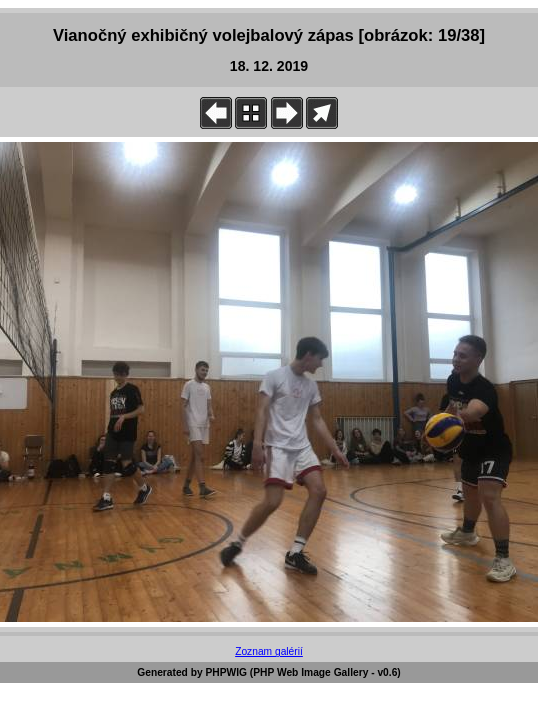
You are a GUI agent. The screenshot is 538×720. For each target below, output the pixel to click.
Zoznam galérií (269, 651)
